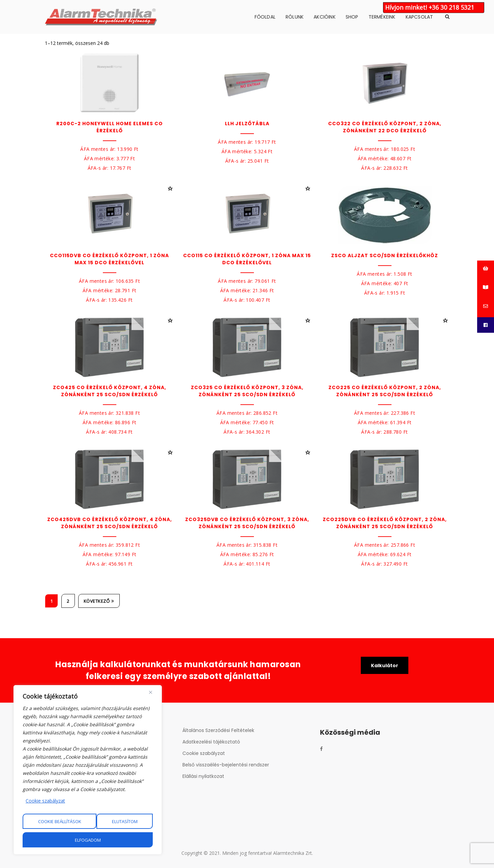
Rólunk (295, 17)
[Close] (151, 692)
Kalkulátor (385, 666)
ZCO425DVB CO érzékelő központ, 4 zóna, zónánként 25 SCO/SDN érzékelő (110, 523)
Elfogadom (88, 840)
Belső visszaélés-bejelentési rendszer (226, 765)
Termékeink (382, 17)
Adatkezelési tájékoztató (211, 742)
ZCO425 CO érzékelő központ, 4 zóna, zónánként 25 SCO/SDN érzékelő (110, 391)
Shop (352, 17)
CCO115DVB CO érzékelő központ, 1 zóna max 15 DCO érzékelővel (109, 259)
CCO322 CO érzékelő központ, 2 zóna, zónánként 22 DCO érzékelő (385, 127)
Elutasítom (125, 821)
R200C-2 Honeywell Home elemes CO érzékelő (110, 127)
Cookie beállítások (60, 821)
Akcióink (325, 17)
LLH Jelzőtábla (247, 124)
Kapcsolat (419, 17)
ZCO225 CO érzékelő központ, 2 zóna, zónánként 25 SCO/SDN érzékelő (385, 391)
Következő (99, 601)
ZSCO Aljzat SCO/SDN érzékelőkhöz (385, 255)
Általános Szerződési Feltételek (218, 730)
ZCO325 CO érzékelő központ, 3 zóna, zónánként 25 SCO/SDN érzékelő (247, 391)
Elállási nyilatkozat (203, 776)
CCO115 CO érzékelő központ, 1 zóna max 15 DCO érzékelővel (247, 259)
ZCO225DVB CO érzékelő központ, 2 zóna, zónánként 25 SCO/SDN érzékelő (385, 523)
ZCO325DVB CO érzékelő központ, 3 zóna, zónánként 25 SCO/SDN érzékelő (247, 523)
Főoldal (265, 17)
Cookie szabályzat (45, 801)
